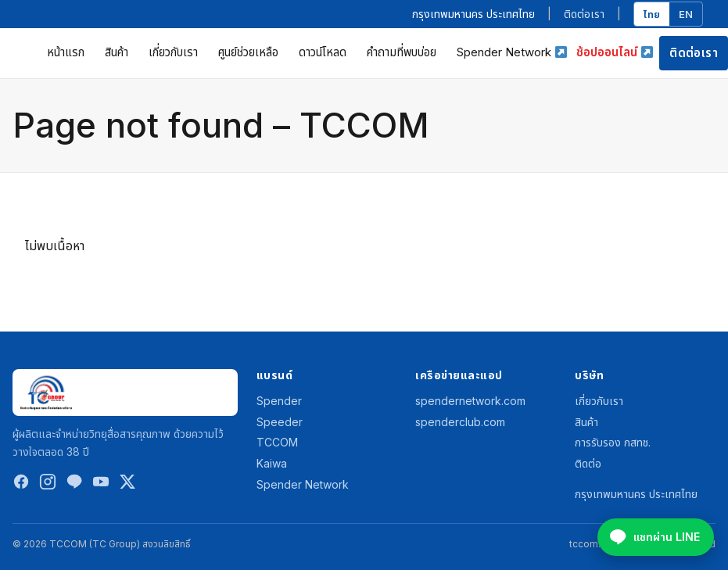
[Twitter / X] (127, 485)
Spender (279, 401)
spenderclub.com (460, 422)
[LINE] (74, 485)
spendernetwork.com (470, 401)
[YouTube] (101, 485)
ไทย (652, 14)
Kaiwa (272, 463)
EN (686, 14)
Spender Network (511, 52)
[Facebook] (21, 485)
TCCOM (277, 442)
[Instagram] (48, 485)
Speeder (280, 422)
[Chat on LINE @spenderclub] (656, 537)
